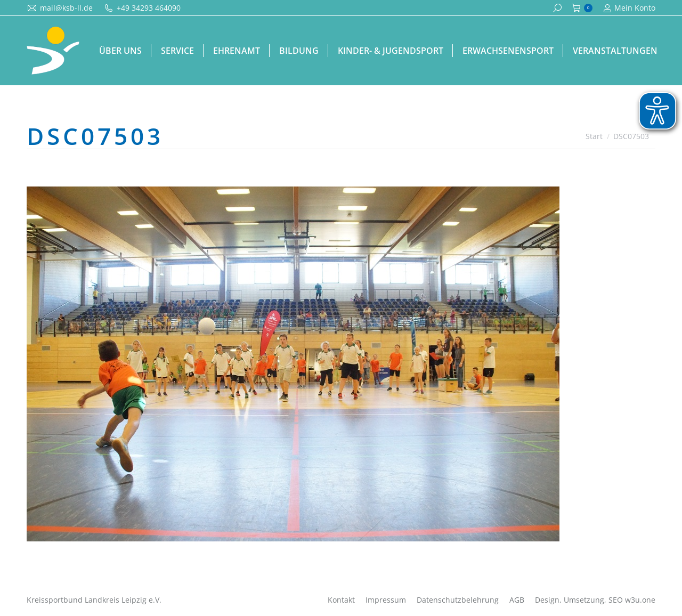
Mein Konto (629, 8)
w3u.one (640, 600)
